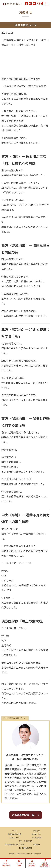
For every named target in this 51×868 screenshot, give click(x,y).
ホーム (15, 831)
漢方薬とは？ (36, 834)
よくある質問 (36, 838)
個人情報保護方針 (25, 848)
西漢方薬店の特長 (15, 834)
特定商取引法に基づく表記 (15, 845)
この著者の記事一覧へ (24, 815)
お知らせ (36, 831)
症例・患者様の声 (25, 841)
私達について (15, 838)
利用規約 (36, 845)
